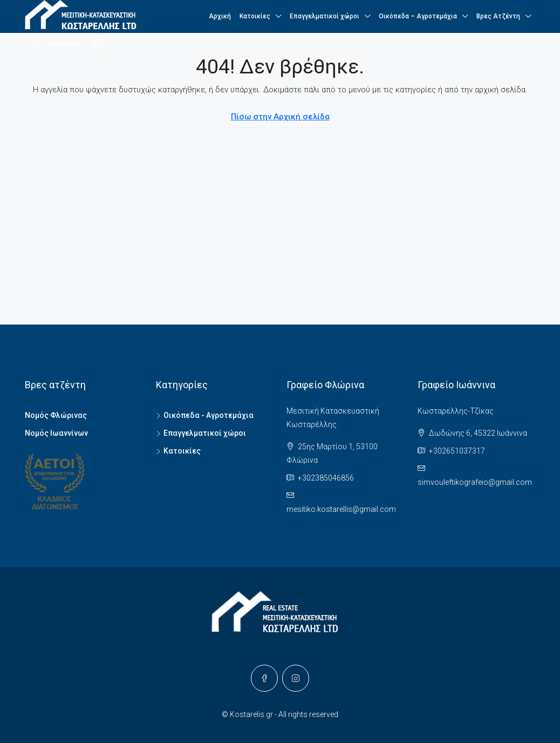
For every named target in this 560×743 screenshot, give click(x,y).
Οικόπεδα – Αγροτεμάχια (418, 16)
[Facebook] (264, 678)
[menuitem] (56, 44)
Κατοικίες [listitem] (178, 451)
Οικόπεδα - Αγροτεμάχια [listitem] (205, 415)
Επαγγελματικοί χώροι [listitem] (201, 433)
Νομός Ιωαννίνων (56, 433)
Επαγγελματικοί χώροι (325, 16)
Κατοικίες (255, 16)
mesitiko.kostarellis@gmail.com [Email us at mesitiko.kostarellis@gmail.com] (341, 509)
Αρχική (220, 16)
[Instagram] (296, 678)
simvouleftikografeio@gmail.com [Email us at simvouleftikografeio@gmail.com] (475, 482)
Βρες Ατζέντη (498, 16)
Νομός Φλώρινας (56, 415)
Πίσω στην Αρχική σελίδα (280, 117)
